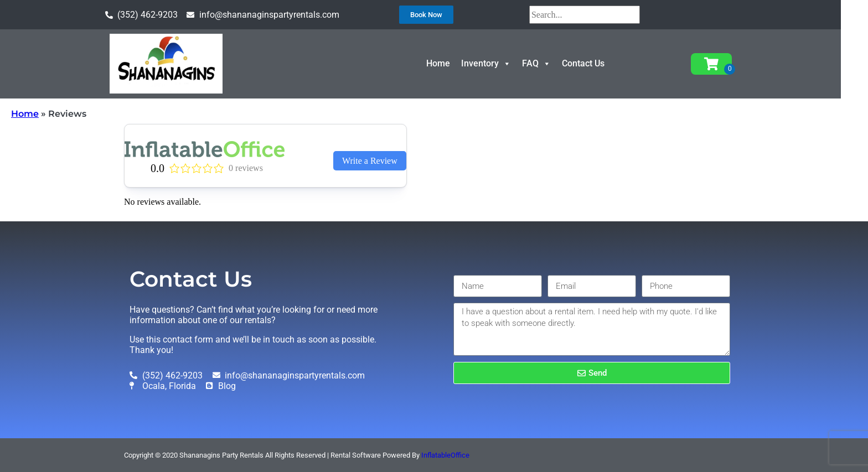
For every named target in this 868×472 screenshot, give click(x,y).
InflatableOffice (445, 455)
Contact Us (597, 63)
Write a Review (370, 161)
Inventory (500, 63)
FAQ (550, 63)
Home (452, 63)
